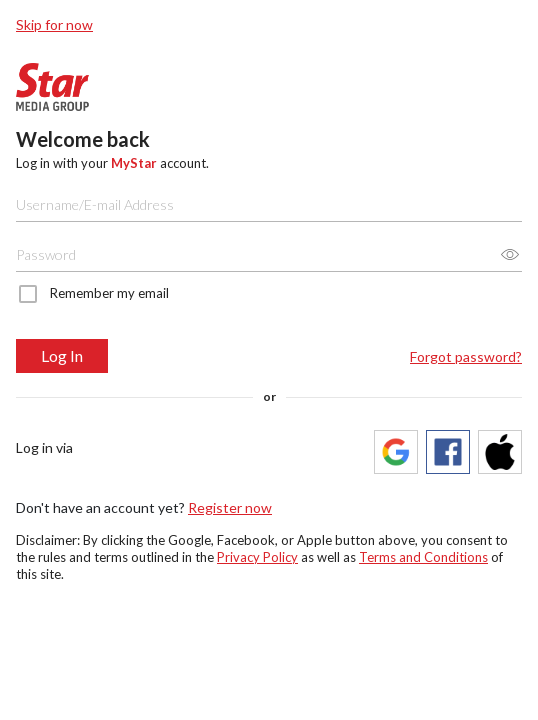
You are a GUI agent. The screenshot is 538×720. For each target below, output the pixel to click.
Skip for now (54, 24)
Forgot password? (466, 356)
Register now (230, 507)
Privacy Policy (257, 557)
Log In (62, 355)
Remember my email (109, 293)
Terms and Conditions (423, 557)
